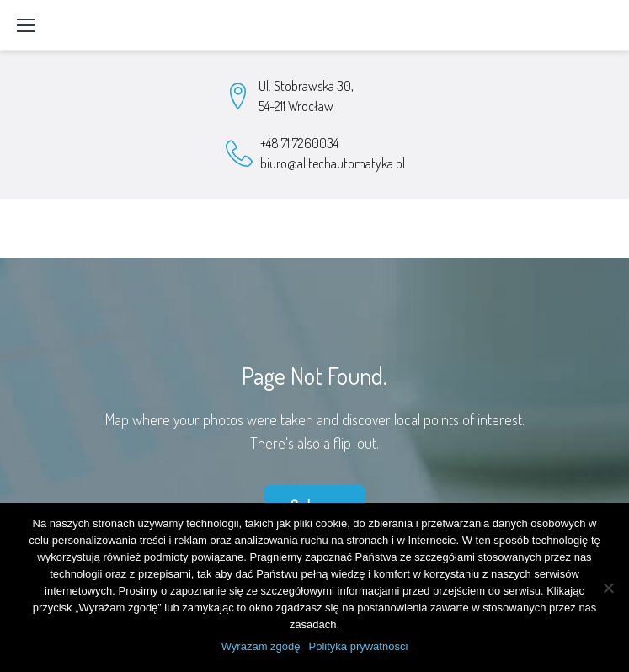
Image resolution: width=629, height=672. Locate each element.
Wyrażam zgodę (261, 646)
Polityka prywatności (359, 646)
